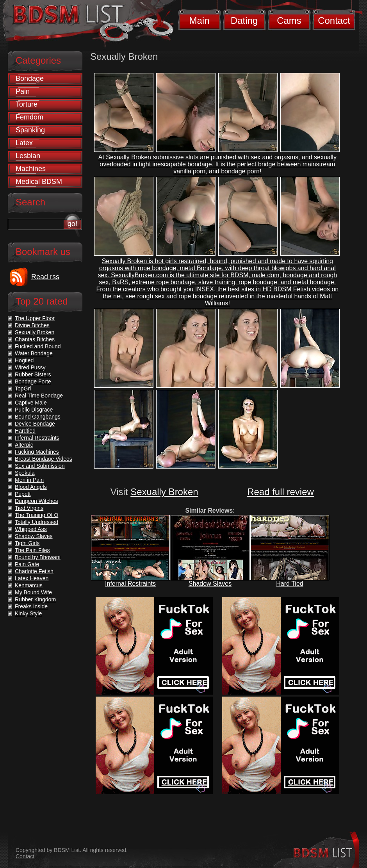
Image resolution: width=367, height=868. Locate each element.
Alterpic (24, 445)
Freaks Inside (31, 606)
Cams (289, 20)
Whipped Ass (31, 529)
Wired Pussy (30, 367)
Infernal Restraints (130, 584)
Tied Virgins (29, 508)
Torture (27, 104)
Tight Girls (27, 543)
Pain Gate (27, 564)
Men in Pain (29, 480)
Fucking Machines (37, 452)
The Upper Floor (35, 318)
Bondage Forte (33, 381)
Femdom (29, 117)
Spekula (25, 473)
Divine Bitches (32, 325)
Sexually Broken (164, 492)
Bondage (30, 78)
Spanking (30, 130)
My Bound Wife (33, 592)
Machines (31, 169)
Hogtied (24, 360)
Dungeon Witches (37, 501)
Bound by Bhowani (38, 557)
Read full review (281, 492)
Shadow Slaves (210, 584)
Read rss (45, 277)
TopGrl (23, 389)
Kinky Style (28, 613)
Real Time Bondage (39, 396)
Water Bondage (34, 353)
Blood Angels (31, 487)
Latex (24, 143)
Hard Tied (290, 584)
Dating (244, 20)
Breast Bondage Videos (44, 459)
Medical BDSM (39, 182)
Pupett (23, 494)
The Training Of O (37, 515)
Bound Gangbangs (38, 417)
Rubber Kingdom (35, 599)
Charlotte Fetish (34, 571)
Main (199, 20)
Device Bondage (35, 424)
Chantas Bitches (35, 339)
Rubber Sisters (33, 374)
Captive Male (31, 403)
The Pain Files (32, 550)
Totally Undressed (37, 522)
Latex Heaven (32, 578)
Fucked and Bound (38, 346)
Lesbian (28, 156)
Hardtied (25, 431)
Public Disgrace (34, 410)
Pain (23, 91)
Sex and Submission (40, 466)
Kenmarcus (29, 585)
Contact (334, 20)
